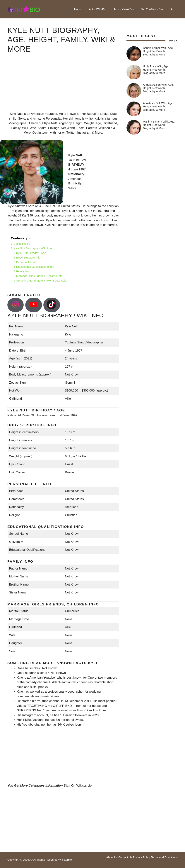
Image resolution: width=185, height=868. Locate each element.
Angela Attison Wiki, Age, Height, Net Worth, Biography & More (158, 88)
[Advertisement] (63, 86)
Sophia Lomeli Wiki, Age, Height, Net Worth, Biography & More (158, 51)
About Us (112, 857)
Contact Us (125, 857)
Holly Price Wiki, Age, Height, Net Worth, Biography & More (156, 70)
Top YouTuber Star (152, 9)
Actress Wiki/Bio (124, 9)
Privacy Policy (142, 857)
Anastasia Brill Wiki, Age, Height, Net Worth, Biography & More (158, 106)
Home (78, 9)
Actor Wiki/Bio (98, 9)
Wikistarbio (84, 786)
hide (30, 239)
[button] (173, 9)
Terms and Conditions (164, 857)
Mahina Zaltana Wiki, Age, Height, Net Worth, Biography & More (159, 125)
